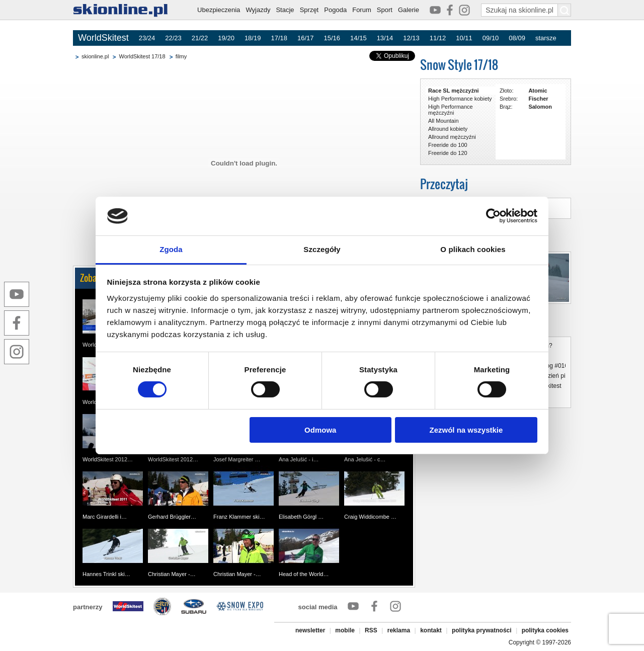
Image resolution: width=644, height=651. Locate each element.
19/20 (226, 38)
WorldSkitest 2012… (108, 459)
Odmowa (320, 430)
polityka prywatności (482, 630)
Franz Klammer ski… (239, 517)
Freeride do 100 (448, 145)
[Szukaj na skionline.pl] (565, 10)
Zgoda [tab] (171, 249)
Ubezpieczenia (219, 10)
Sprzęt (309, 10)
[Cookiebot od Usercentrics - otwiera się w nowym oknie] (493, 216)
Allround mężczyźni (452, 137)
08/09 (517, 38)
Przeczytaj (444, 184)
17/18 (279, 38)
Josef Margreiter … (237, 459)
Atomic (538, 91)
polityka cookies (545, 630)
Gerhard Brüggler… (172, 517)
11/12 (438, 38)
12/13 (411, 38)
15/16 (332, 38)
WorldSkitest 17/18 (142, 56)
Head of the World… (304, 574)
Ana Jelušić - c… (365, 459)
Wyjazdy (258, 10)
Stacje (285, 10)
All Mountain (444, 121)
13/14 (385, 38)
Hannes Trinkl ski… (106, 574)
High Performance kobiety (460, 99)
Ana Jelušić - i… (299, 459)
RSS (371, 630)
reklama (399, 630)
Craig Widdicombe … (370, 517)
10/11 (464, 38)
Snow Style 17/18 (459, 65)
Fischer (538, 99)
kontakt (431, 630)
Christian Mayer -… (172, 574)
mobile (345, 630)
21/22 (200, 38)
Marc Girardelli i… (105, 517)
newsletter (310, 630)
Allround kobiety (448, 129)
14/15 (358, 38)
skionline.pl (95, 56)
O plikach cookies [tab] (473, 249)
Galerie (409, 10)
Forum (362, 10)
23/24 (147, 38)
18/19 (253, 38)
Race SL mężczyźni (454, 91)
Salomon (540, 107)
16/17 (306, 38)
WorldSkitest (103, 38)
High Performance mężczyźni (451, 110)
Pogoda (335, 10)
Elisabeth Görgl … (301, 517)
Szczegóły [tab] (322, 249)
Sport (385, 10)
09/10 (491, 38)
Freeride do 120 (448, 153)
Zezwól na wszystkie (466, 430)
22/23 (173, 38)
